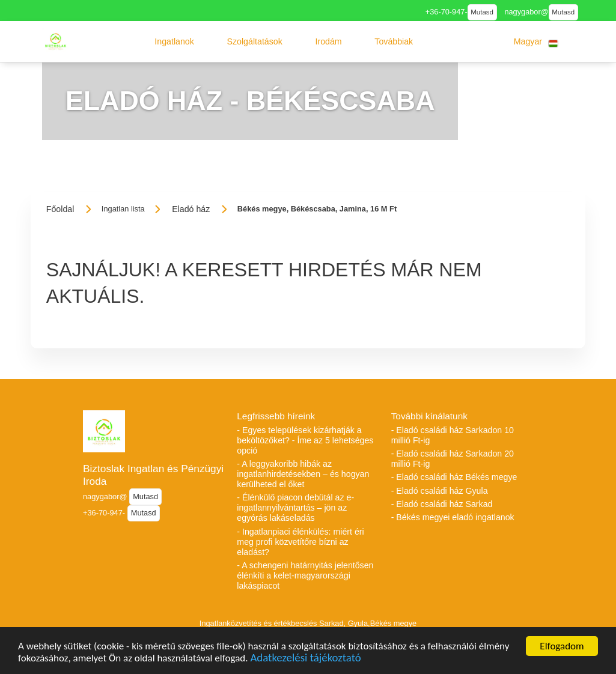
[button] (174, 41)
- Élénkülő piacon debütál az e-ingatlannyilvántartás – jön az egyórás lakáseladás (295, 508)
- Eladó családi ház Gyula (440, 491)
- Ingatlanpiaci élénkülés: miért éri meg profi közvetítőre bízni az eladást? (300, 542)
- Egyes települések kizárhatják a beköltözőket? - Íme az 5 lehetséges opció (305, 440)
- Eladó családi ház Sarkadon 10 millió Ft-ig (453, 435)
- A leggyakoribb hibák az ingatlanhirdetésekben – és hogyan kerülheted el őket (303, 474)
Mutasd (482, 12)
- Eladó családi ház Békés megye (454, 477)
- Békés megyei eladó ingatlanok (453, 517)
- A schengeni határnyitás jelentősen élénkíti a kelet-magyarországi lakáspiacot (305, 575)
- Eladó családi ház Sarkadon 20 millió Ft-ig (453, 459)
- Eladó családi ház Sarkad (442, 504)
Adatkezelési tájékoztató (305, 661)
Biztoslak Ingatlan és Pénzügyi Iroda (153, 475)
